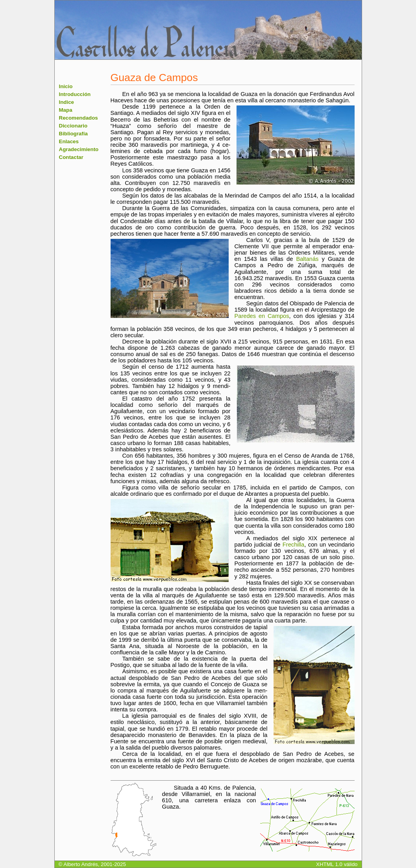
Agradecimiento (79, 149)
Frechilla (293, 545)
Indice (67, 102)
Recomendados (79, 118)
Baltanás (307, 259)
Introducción (75, 94)
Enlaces (69, 141)
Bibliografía (73, 134)
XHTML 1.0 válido (337, 864)
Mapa (66, 110)
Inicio (66, 86)
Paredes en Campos (262, 316)
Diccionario (73, 126)
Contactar (71, 157)
